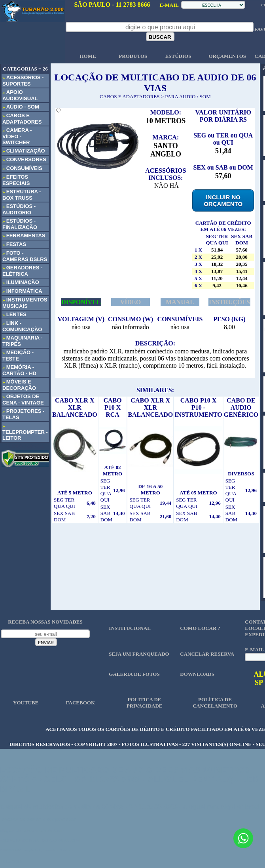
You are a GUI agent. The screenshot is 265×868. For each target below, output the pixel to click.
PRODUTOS (133, 56)
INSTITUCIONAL (130, 628)
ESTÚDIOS (178, 56)
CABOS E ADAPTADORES (130, 96)
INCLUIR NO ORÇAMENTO (223, 200)
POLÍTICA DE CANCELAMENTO (215, 703)
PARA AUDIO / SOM (188, 96)
